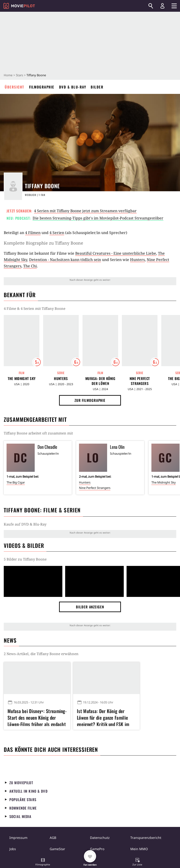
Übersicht (15, 87)
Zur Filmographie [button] (90, 400)
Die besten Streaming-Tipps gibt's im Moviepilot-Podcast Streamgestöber (98, 218)
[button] (43, 862)
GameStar (57, 849)
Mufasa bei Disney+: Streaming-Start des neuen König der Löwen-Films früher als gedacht (37, 717)
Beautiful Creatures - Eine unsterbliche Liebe (116, 253)
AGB (53, 838)
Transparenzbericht (146, 838)
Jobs (13, 849)
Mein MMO (139, 849)
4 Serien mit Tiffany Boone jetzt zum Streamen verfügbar (85, 211)
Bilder (97, 87)
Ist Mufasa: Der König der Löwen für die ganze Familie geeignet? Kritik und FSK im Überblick (103, 717)
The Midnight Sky (22, 378)
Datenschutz (100, 838)
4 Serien (57, 233)
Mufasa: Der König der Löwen (100, 381)
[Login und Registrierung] (162, 6)
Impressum (18, 838)
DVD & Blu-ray (73, 87)
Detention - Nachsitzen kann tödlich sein (65, 260)
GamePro (97, 849)
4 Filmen (33, 233)
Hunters (137, 260)
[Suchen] (151, 6)
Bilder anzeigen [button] (90, 607)
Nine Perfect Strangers (140, 381)
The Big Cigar (16, 482)
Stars (19, 75)
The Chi (30, 266)
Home (8, 75)
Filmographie (42, 87)
